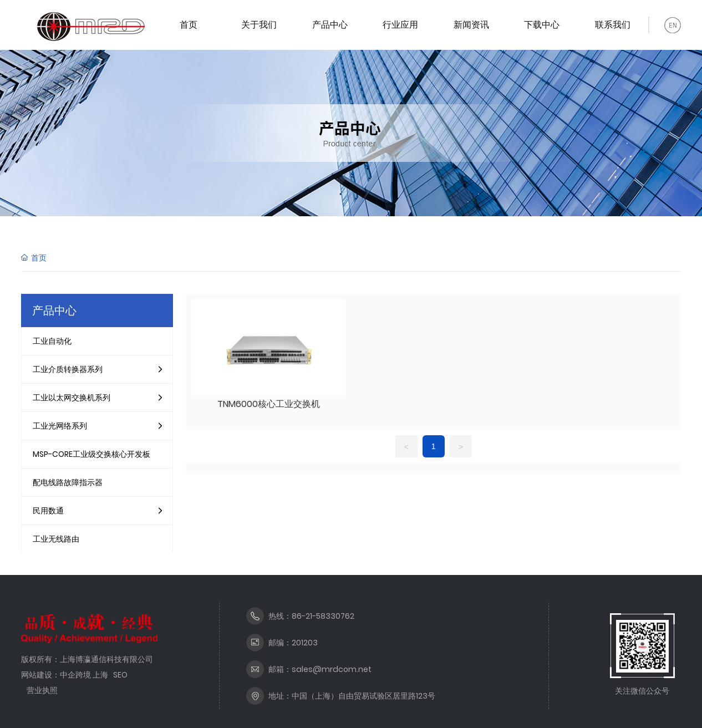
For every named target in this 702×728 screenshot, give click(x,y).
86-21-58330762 (323, 616)
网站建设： (40, 675)
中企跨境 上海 (84, 675)
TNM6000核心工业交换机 (269, 404)
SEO (120, 675)
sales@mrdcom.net (332, 669)
